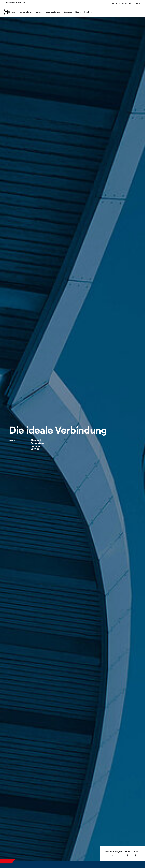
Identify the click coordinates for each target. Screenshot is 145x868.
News (81, 11)
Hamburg (91, 11)
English (138, 3)
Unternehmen (29, 11)
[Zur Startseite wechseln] (11, 11)
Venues (42, 11)
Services (71, 11)
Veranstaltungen (56, 11)
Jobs (135, 851)
